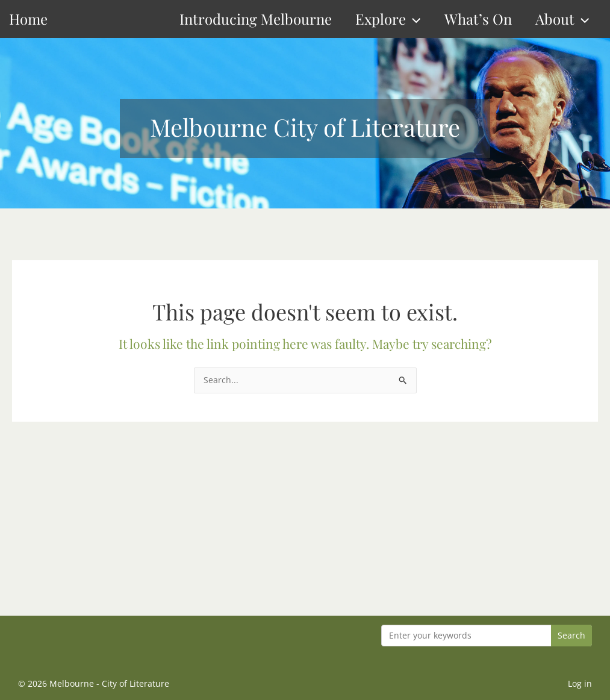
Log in (580, 683)
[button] (413, 19)
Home (28, 19)
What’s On (478, 19)
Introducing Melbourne (256, 19)
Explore (388, 19)
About (562, 19)
